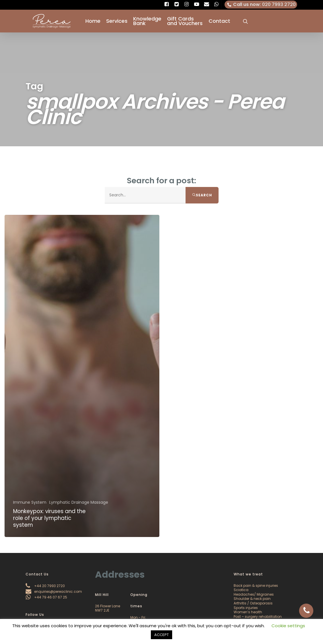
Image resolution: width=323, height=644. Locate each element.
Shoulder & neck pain (252, 599)
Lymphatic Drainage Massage (79, 506)
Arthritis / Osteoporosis (253, 603)
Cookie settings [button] (288, 626)
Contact (219, 21)
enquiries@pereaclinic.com (54, 591)
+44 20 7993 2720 (45, 586)
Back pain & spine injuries (256, 586)
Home (93, 21)
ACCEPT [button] (161, 635)
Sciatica (241, 590)
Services (117, 21)
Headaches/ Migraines (254, 594)
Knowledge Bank (147, 21)
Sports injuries (246, 608)
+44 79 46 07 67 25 (46, 597)
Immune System (30, 506)
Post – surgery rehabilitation (258, 617)
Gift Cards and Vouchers (185, 21)
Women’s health (248, 612)
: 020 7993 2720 (261, 5)
